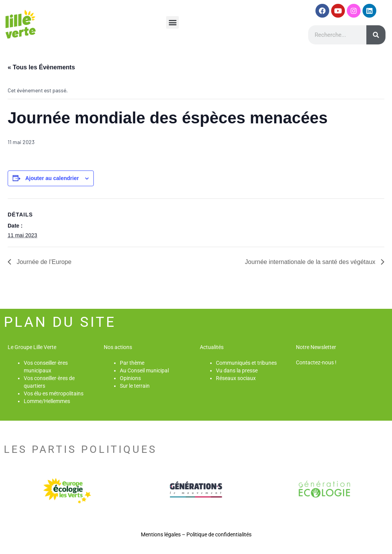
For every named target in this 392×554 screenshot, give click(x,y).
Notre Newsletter (316, 347)
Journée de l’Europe (43, 262)
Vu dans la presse (237, 370)
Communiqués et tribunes (246, 363)
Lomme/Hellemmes (47, 401)
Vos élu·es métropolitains (54, 393)
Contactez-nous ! (316, 362)
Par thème (132, 363)
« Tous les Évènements (41, 67)
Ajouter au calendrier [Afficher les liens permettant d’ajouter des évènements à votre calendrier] (52, 178)
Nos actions (118, 347)
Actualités (212, 347)
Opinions (130, 378)
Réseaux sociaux (236, 378)
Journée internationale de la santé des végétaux (311, 262)
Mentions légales (161, 534)
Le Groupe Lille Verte (32, 347)
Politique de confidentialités (219, 534)
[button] (172, 22)
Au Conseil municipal (144, 370)
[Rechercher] (376, 35)
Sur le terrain (135, 386)
